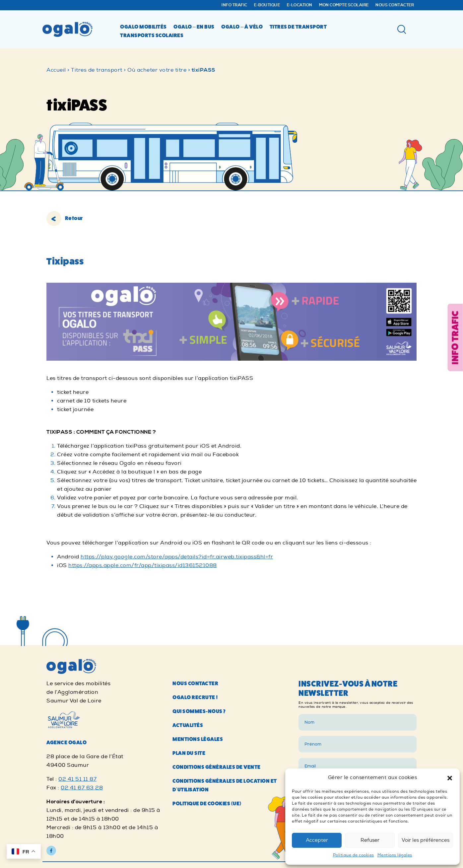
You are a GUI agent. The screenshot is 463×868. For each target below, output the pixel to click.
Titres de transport (298, 27)
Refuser (370, 840)
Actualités (188, 861)
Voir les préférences (426, 840)
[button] (450, 778)
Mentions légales (395, 855)
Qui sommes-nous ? (199, 847)
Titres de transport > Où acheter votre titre (129, 70)
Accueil (56, 70)
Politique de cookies (354, 855)
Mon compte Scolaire (344, 5)
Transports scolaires (152, 35)
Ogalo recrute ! (195, 833)
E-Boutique (267, 5)
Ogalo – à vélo (242, 27)
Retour (65, 218)
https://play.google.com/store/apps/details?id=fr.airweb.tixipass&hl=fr (177, 557)
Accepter (317, 840)
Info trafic (234, 5)
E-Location (300, 5)
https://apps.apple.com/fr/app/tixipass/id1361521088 (143, 565)
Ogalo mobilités (143, 27)
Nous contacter (395, 5)
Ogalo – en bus (194, 27)
